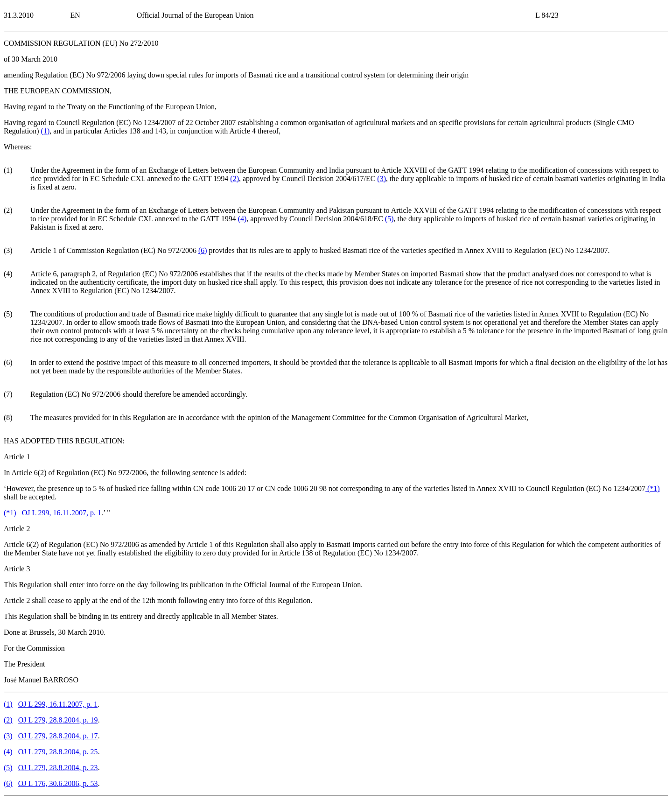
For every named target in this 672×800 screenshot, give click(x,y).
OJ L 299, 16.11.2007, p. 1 (62, 513)
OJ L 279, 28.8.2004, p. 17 (58, 736)
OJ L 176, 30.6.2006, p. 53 (58, 783)
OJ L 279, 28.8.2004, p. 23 (58, 768)
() (45, 131)
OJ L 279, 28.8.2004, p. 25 (58, 752)
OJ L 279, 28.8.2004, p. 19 (58, 720)
